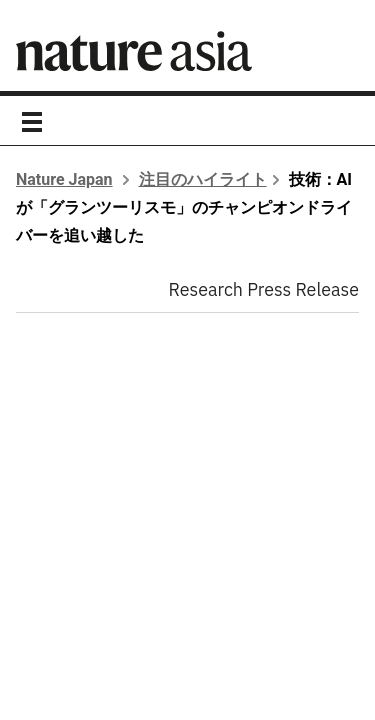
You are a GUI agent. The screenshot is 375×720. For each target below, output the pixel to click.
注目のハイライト (203, 179)
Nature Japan (64, 179)
